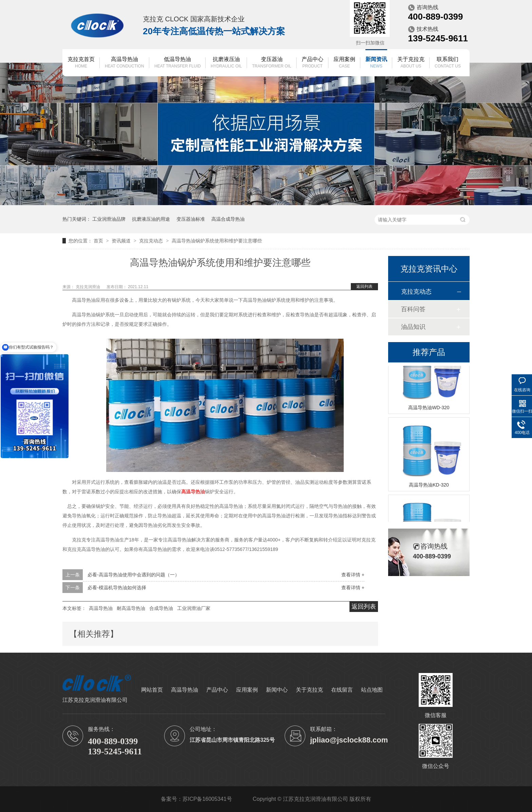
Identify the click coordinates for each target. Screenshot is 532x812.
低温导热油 (178, 63)
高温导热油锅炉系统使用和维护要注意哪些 (217, 241)
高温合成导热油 (228, 219)
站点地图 (372, 690)
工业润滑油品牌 (109, 219)
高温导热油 (125, 63)
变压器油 (272, 63)
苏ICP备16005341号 (207, 799)
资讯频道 (122, 241)
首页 (99, 241)
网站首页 (152, 690)
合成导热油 (161, 608)
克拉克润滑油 (88, 287)
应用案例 (344, 63)
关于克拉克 (411, 63)
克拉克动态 (152, 241)
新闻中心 (277, 690)
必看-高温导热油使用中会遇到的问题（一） (134, 575)
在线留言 (342, 690)
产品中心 (312, 63)
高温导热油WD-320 (429, 408)
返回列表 (364, 286)
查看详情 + (353, 575)
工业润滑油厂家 (194, 608)
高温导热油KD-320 (429, 486)
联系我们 (448, 63)
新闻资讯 (376, 63)
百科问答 (413, 309)
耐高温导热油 (131, 608)
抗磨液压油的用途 (151, 219)
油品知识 (413, 327)
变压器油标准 (191, 219)
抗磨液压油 (226, 63)
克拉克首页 (81, 63)
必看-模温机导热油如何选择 (117, 588)
